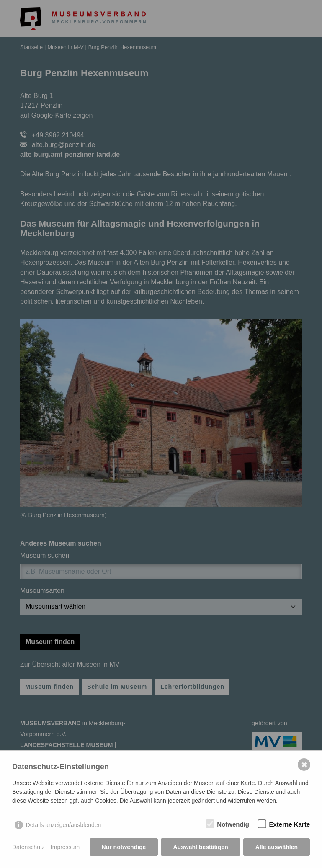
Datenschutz (28, 847)
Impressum (65, 847)
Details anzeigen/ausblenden (64, 825)
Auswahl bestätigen (200, 847)
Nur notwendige (124, 847)
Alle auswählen (277, 847)
